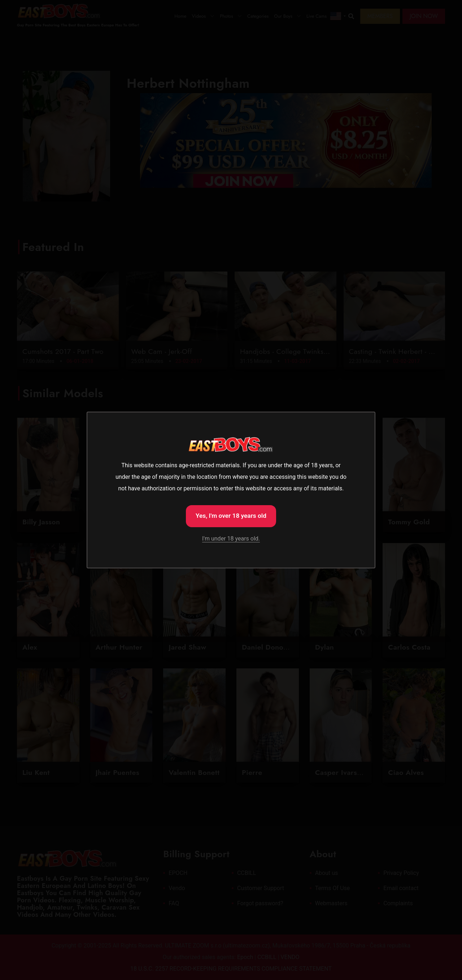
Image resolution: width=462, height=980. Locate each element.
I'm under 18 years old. (231, 539)
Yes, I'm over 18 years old (231, 515)
